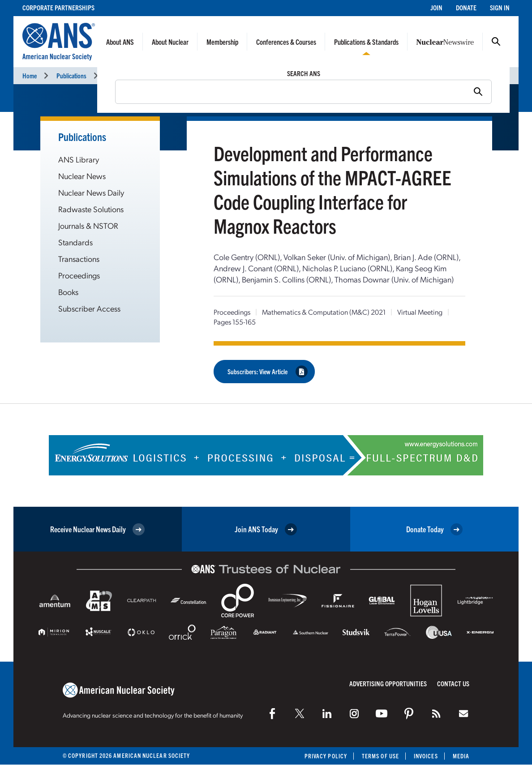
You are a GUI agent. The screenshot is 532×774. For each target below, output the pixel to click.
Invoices (426, 756)
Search (496, 42)
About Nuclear (170, 42)
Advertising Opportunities (388, 683)
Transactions (79, 259)
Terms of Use (380, 756)
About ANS (120, 42)
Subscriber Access (89, 308)
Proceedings (121, 75)
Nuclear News (82, 176)
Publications (71, 75)
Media (461, 756)
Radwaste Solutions (91, 209)
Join (436, 7)
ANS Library (79, 159)
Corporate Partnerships (58, 7)
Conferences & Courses (286, 42)
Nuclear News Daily (91, 192)
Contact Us (453, 683)
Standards (75, 242)
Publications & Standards (366, 42)
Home (30, 75)
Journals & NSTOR (88, 225)
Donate (466, 7)
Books (68, 292)
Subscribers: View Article (268, 372)
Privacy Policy (326, 756)
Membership (222, 42)
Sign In (500, 7)
